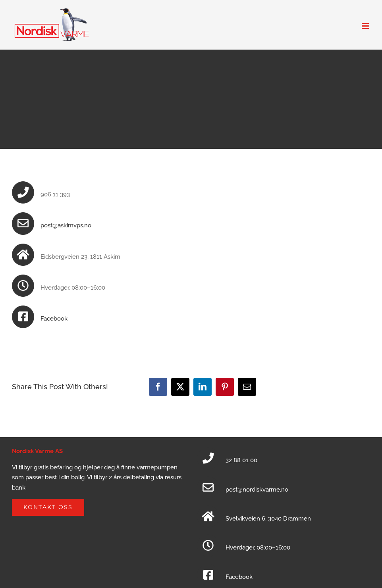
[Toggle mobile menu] (366, 26)
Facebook (54, 319)
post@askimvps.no (66, 225)
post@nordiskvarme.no (257, 490)
